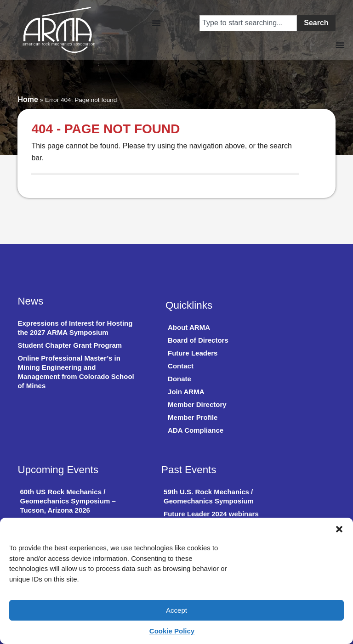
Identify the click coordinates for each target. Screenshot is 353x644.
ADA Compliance (196, 430)
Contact (181, 366)
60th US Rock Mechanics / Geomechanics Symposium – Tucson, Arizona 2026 (68, 501)
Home (28, 99)
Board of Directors (198, 340)
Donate (179, 379)
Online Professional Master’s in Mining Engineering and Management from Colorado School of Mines (76, 372)
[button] (339, 529)
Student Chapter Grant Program (70, 345)
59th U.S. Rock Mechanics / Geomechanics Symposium (209, 496)
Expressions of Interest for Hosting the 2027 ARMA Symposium (75, 328)
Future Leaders (193, 353)
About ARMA (189, 327)
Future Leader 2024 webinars (211, 514)
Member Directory (197, 404)
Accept (176, 610)
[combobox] (248, 23)
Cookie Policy (172, 631)
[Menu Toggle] (156, 23)
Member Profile (193, 417)
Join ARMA (186, 392)
